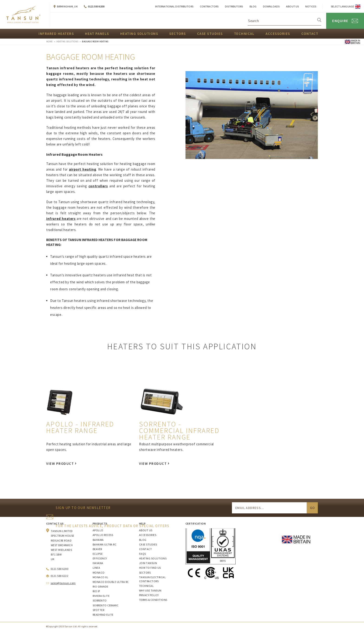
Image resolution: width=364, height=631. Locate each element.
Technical (244, 34)
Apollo (98, 530)
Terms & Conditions (153, 600)
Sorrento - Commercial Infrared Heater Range (179, 430)
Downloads (271, 6)
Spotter (98, 610)
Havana (98, 563)
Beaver (97, 549)
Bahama (98, 540)
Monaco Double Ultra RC (111, 582)
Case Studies (210, 34)
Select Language (342, 6)
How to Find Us (150, 568)
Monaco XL (100, 577)
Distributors (234, 6)
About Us (292, 6)
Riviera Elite (101, 596)
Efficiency (100, 558)
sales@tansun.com (63, 583)
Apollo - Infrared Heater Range (80, 427)
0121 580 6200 (96, 6)
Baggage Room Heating (95, 41)
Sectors (178, 34)
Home (49, 41)
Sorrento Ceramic (106, 605)
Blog (253, 6)
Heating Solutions (139, 34)
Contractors (209, 6)
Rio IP (96, 591)
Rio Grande (101, 586)
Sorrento (100, 600)
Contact (310, 34)
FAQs (143, 554)
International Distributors (174, 6)
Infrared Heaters (56, 34)
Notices (311, 6)
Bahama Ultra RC (104, 544)
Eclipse (98, 554)
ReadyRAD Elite (103, 615)
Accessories (278, 34)
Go (312, 508)
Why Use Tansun (150, 590)
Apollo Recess (103, 535)
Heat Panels (97, 34)
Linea (96, 568)
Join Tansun (148, 563)
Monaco (99, 573)
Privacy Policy (149, 595)
